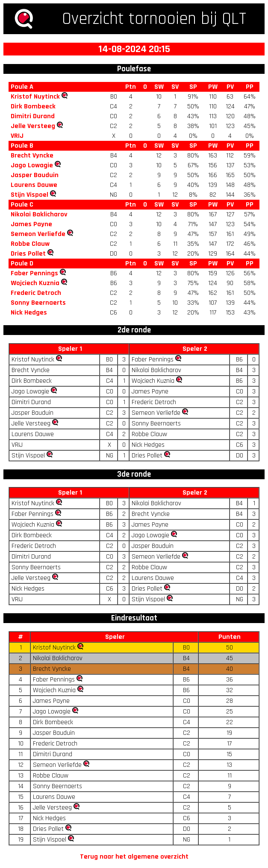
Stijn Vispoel (29, 195)
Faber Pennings (34, 273)
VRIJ (17, 136)
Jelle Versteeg (33, 126)
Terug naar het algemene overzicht (134, 857)
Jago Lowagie (32, 165)
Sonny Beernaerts (38, 303)
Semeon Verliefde (38, 234)
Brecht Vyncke (32, 156)
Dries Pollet (28, 254)
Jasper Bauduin (35, 175)
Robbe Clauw (30, 244)
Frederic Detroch (36, 293)
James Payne (31, 224)
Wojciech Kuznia (35, 283)
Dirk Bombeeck (33, 106)
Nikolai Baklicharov (39, 214)
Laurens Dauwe (34, 185)
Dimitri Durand (33, 116)
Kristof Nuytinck (35, 97)
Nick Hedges (29, 313)
